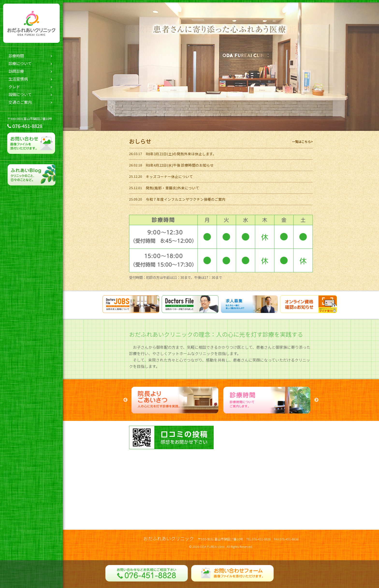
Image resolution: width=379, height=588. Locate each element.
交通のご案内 (20, 102)
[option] (175, 400)
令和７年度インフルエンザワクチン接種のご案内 (186, 199)
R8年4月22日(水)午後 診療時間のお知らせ (180, 165)
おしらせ (140, 141)
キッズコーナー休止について (169, 176)
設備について (20, 94)
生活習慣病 (18, 79)
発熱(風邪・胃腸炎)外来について (172, 188)
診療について (20, 63)
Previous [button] (125, 400)
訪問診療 (16, 71)
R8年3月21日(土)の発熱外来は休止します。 (181, 154)
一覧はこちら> (302, 142)
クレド (14, 87)
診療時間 (16, 56)
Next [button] (316, 400)
